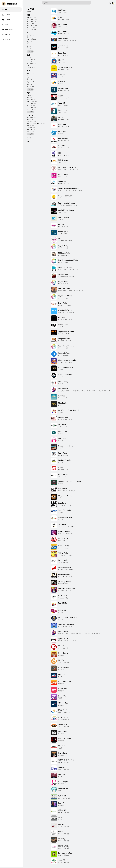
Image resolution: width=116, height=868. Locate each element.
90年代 (29, 126)
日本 (28, 37)
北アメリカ (30, 19)
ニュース (7, 15)
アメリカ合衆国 (31, 39)
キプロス (29, 35)
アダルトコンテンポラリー (34, 124)
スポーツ (7, 20)
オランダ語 (30, 107)
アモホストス (31, 63)
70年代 (29, 132)
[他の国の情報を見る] (113, 3)
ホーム (6, 10)
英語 (28, 97)
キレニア (29, 85)
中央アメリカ (31, 25)
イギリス (29, 45)
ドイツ (29, 47)
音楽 (5, 25)
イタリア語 (30, 109)
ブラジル (29, 41)
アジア (29, 23)
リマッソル (30, 59)
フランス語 (30, 103)
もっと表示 (30, 51)
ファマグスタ (31, 81)
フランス (29, 43)
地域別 (6, 34)
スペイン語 (30, 99)
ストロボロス (31, 87)
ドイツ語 (29, 105)
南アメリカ (30, 21)
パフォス (29, 61)
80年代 (29, 120)
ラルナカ (29, 65)
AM (28, 142)
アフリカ (29, 27)
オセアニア (30, 29)
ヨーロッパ (30, 18)
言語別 (6, 39)
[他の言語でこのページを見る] (110, 3)
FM (28, 140)
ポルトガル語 (31, 101)
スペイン (29, 49)
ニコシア (29, 57)
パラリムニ (30, 83)
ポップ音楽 (30, 118)
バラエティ (30, 122)
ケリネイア (30, 67)
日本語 (29, 95)
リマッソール (31, 75)
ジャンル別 (8, 30)
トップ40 (30, 130)
